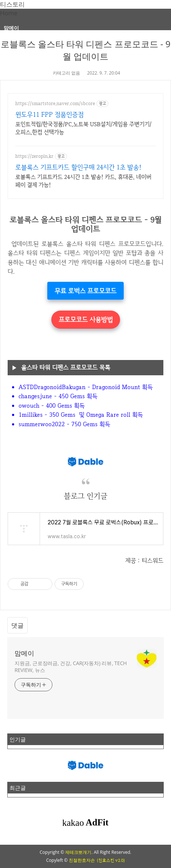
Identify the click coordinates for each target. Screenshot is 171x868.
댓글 (17, 625)
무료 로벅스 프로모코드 (85, 291)
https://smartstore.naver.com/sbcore (55, 103)
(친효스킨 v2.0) (111, 860)
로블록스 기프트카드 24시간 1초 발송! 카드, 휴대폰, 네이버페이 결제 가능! (83, 181)
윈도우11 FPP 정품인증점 (49, 114)
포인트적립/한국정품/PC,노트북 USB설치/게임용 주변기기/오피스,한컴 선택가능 (83, 128)
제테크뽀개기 (78, 852)
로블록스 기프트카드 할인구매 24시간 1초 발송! (78, 167)
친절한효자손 (82, 860)
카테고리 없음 (66, 73)
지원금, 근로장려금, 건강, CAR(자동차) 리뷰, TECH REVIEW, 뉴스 (71, 667)
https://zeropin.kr (34, 156)
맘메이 (11, 28)
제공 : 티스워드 (144, 560)
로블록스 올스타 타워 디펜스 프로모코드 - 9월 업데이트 (86, 50)
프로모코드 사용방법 (86, 319)
